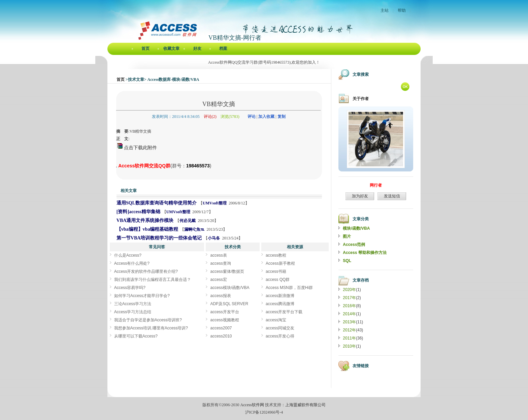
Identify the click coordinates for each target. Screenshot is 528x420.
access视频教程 (224, 320)
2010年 (349, 346)
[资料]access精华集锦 (138, 212)
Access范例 (354, 245)
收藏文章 (171, 49)
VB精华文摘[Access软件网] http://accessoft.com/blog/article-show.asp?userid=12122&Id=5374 (117, 167)
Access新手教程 (280, 263)
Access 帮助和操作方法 (365, 253)
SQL (347, 261)
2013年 (349, 322)
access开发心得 (280, 336)
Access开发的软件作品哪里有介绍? (146, 271)
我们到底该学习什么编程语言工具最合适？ (153, 280)
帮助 (402, 10)
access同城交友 (280, 328)
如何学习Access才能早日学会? (142, 296)
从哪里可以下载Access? (136, 336)
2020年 (349, 290)
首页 (145, 49)
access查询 (220, 263)
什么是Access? (128, 255)
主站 (385, 10)
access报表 (220, 296)
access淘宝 (276, 320)
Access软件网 (252, 405)
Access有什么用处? (132, 263)
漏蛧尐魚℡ (194, 229)
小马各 (214, 238)
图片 (347, 236)
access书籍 (276, 271)
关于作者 (361, 99)
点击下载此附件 (137, 148)
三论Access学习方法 (133, 304)
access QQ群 (278, 280)
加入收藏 (266, 117)
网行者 (376, 185)
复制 (282, 117)
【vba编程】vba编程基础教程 (147, 229)
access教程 (276, 255)
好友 (197, 49)
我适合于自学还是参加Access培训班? (148, 320)
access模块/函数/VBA (230, 288)
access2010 (221, 336)
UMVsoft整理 (215, 203)
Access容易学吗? (130, 288)
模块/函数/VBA (356, 228)
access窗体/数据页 (227, 271)
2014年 (349, 314)
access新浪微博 (280, 296)
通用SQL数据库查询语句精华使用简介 (157, 203)
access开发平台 (224, 312)
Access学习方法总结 (133, 312)
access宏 (218, 280)
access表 (218, 255)
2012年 (349, 330)
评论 (252, 117)
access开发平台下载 (284, 312)
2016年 (349, 306)
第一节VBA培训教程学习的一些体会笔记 (159, 238)
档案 (223, 49)
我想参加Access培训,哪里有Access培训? (151, 328)
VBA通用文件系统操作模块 (145, 220)
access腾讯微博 (280, 304)
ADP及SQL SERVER (229, 304)
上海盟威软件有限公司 (305, 405)
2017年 (349, 298)
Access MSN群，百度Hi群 (289, 288)
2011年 (349, 338)
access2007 (221, 328)
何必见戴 (188, 221)
